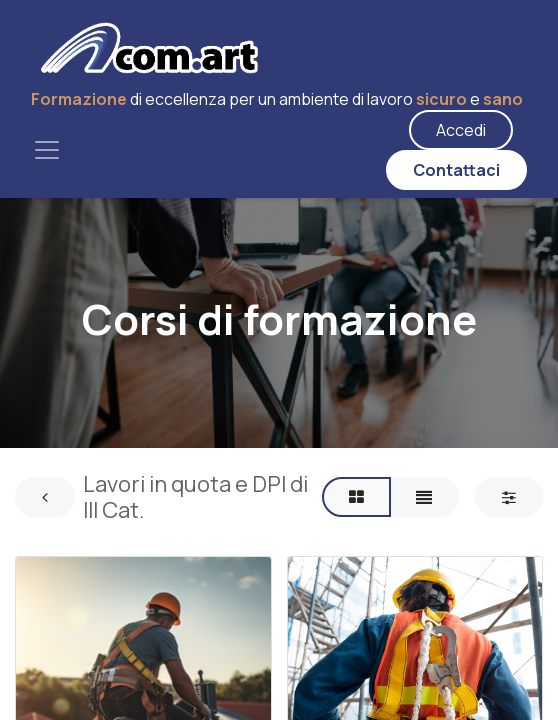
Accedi (461, 130)
